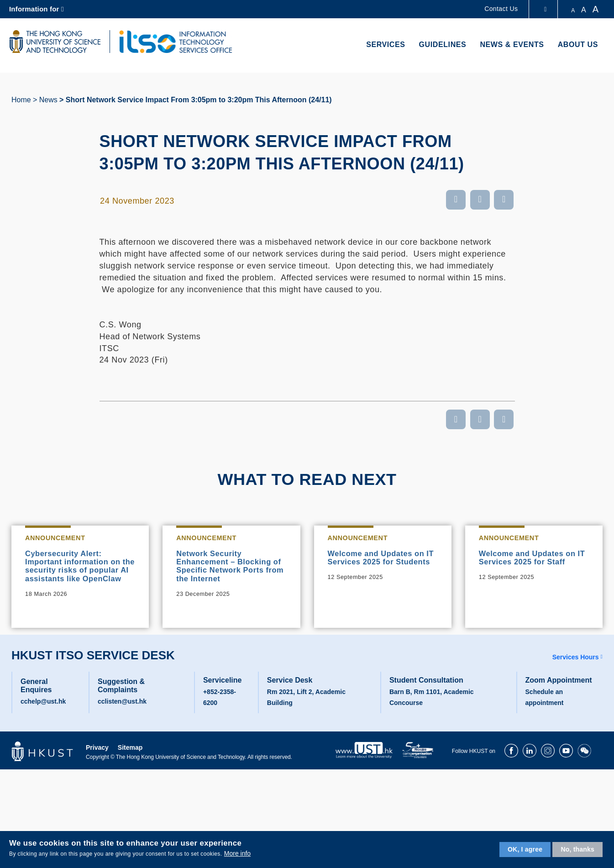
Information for (34, 9)
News (48, 100)
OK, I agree (525, 849)
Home (21, 100)
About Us (578, 45)
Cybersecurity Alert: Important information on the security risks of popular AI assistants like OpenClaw (78, 573)
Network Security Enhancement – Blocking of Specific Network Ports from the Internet (229, 568)
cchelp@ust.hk (43, 715)
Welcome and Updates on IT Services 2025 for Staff (532, 559)
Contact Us (501, 9)
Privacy (97, 761)
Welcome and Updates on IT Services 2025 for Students (381, 563)
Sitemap (130, 761)
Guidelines (443, 45)
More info (237, 853)
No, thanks (577, 849)
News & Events (512, 45)
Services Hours (576, 671)
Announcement (58, 538)
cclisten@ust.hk (122, 715)
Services (386, 45)
